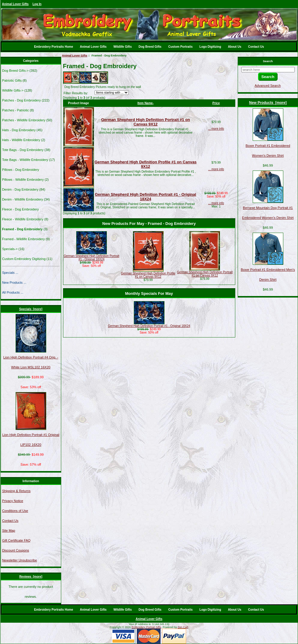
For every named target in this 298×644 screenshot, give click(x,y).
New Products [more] (268, 103)
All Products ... (13, 292)
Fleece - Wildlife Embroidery (23, 219)
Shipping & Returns (16, 491)
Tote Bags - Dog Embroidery (23, 150)
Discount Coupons (16, 550)
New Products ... (14, 283)
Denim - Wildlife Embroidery (23, 199)
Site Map (9, 531)
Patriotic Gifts (12, 80)
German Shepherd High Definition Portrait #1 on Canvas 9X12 (146, 122)
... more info (216, 129)
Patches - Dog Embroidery (21, 100)
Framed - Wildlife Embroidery (23, 239)
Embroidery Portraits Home (53, 47)
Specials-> (10, 249)
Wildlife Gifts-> (13, 90)
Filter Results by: (76, 93)
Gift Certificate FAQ (16, 540)
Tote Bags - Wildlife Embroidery (25, 160)
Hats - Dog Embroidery (19, 130)
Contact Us (256, 47)
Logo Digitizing (210, 47)
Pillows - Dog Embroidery (21, 170)
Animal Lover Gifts (15, 4)
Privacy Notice (13, 501)
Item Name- (146, 103)
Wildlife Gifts (123, 47)
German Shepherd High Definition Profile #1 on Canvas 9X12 (146, 164)
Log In (37, 4)
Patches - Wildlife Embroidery (24, 120)
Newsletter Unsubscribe (20, 560)
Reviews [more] (31, 577)
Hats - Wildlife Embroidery (21, 140)
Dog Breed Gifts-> (15, 71)
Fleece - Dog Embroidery (20, 209)
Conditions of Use (15, 511)
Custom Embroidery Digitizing (24, 259)
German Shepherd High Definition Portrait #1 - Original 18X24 (145, 197)
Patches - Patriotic (15, 110)
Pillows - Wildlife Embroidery (23, 180)
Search (268, 61)
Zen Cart (183, 627)
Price (216, 103)
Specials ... (10, 273)
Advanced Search (268, 86)
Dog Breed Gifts (150, 47)
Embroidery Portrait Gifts (147, 627)
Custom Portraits (181, 47)
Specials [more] (31, 309)
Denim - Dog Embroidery (20, 189)
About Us (235, 47)
